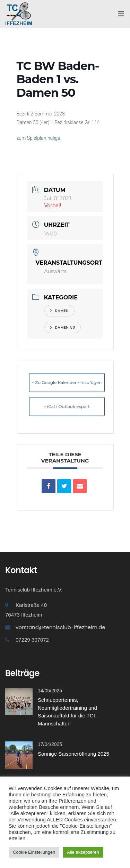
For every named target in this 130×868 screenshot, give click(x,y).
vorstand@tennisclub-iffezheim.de (60, 627)
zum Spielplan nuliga (38, 138)
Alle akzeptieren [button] (83, 852)
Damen (59, 311)
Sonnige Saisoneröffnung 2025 (73, 754)
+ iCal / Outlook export (67, 406)
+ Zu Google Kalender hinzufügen (67, 382)
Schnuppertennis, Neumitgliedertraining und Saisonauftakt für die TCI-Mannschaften (67, 712)
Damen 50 (63, 327)
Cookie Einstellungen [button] (34, 852)
